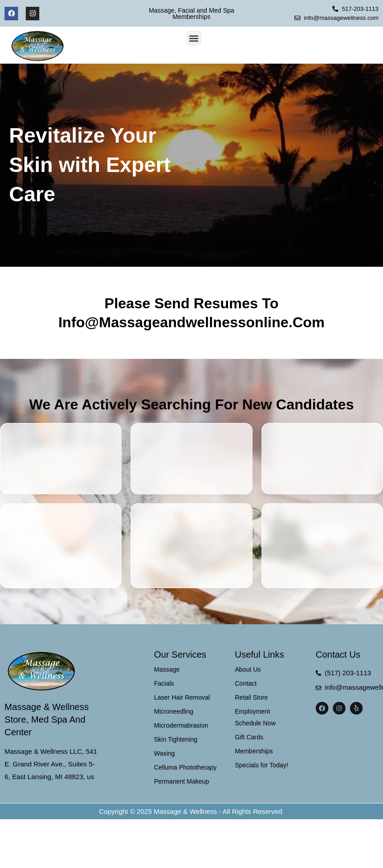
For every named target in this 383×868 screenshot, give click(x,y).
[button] (194, 38)
